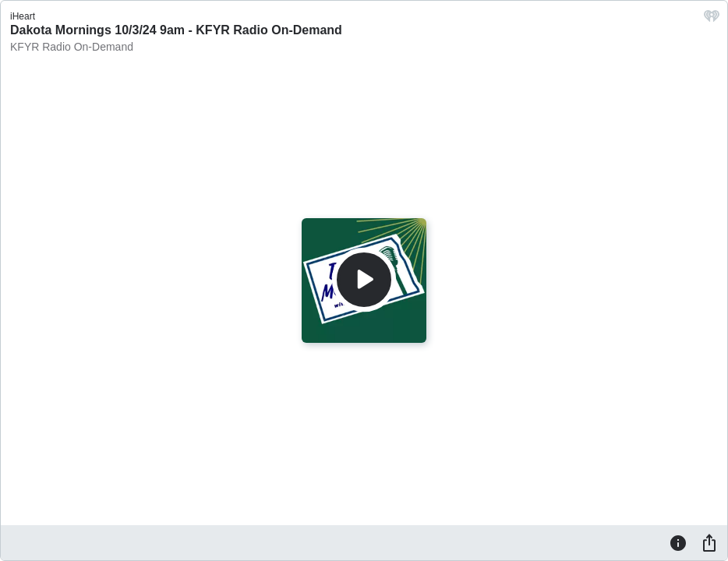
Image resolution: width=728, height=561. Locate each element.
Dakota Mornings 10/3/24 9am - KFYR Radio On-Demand (176, 30)
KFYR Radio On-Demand (72, 47)
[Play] (364, 280)
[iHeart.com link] (712, 20)
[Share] (709, 542)
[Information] (678, 542)
